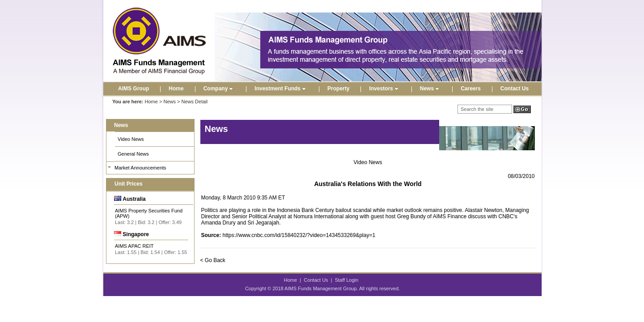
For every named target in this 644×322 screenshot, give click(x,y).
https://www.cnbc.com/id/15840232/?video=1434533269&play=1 (299, 235)
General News (133, 154)
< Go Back (213, 260)
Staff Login (347, 280)
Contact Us (515, 89)
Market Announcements (140, 168)
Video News (131, 139)
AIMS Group (133, 89)
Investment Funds (281, 89)
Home (176, 89)
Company (219, 89)
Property (338, 89)
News (430, 89)
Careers (471, 89)
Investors (384, 89)
